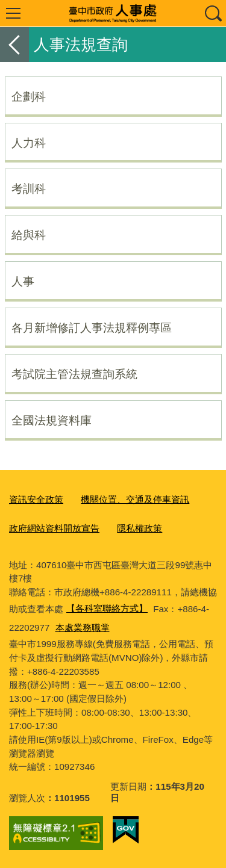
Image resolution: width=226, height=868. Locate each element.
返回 (14, 45)
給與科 (29, 235)
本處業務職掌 (83, 628)
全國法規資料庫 (52, 420)
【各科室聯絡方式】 (107, 608)
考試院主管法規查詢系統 (74, 374)
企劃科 (29, 96)
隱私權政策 (140, 528)
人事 (23, 281)
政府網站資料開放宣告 (54, 528)
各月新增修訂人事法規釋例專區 (92, 327)
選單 (13, 13)
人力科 (29, 143)
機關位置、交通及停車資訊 (135, 499)
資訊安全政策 (36, 499)
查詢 (213, 13)
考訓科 (29, 188)
